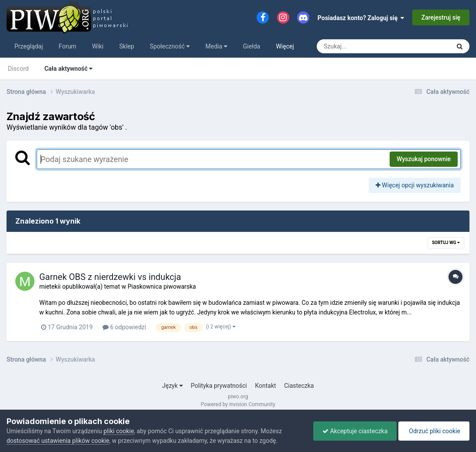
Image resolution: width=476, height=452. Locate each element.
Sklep (127, 46)
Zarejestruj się (441, 17)
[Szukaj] (364, 46)
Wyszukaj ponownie (424, 159)
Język (173, 386)
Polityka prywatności (219, 386)
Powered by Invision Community (238, 404)
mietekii (50, 286)
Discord (18, 69)
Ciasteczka (299, 386)
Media (216, 46)
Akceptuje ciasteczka (355, 431)
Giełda (252, 46)
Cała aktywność (69, 69)
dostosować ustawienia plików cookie (58, 441)
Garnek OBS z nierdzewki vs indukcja (110, 277)
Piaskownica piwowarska (162, 286)
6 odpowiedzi (124, 327)
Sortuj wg (446, 243)
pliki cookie (119, 431)
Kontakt (265, 386)
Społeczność (170, 46)
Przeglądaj (29, 46)
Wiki (98, 46)
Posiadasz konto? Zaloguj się (361, 18)
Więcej (285, 46)
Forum (68, 46)
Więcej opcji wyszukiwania (415, 185)
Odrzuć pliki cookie (434, 431)
